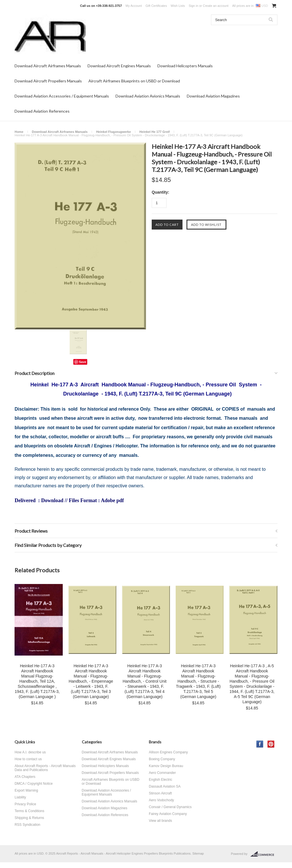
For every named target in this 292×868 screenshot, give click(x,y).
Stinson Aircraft (160, 793)
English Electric (161, 780)
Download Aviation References (42, 111)
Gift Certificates (156, 6)
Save (83, 362)
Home (19, 132)
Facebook (260, 744)
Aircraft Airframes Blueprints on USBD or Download (134, 81)
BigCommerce (264, 854)
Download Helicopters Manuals (185, 66)
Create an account (216, 6)
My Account (134, 6)
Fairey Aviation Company (168, 814)
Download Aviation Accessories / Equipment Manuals (62, 96)
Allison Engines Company (168, 752)
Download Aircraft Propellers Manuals (48, 81)
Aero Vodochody (161, 800)
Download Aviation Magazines (213, 96)
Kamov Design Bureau (166, 766)
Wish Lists (178, 6)
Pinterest (271, 744)
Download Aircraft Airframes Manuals (48, 66)
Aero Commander (162, 773)
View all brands (160, 821)
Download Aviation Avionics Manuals (148, 96)
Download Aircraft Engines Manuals (119, 66)
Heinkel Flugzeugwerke (113, 132)
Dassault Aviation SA (165, 786)
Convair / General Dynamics (170, 807)
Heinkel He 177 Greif (155, 132)
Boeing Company (162, 759)
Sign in (194, 6)
